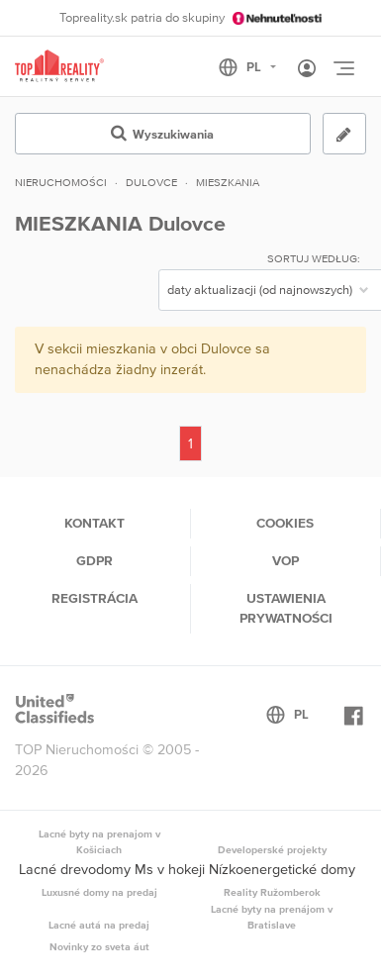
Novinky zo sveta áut (99, 946)
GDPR (95, 560)
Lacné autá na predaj (99, 925)
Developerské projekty (272, 849)
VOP (286, 560)
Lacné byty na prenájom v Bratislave (272, 917)
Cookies (285, 523)
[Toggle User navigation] (307, 69)
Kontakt (95, 523)
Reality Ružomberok (272, 892)
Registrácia (95, 598)
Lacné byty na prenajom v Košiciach (99, 841)
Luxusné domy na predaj (99, 892)
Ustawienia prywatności (286, 608)
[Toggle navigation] (343, 68)
